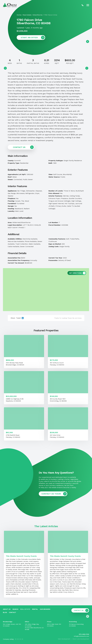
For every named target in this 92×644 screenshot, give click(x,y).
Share (13, 318)
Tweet (18, 318)
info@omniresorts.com (81, 636)
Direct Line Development (81, 639)
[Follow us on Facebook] (88, 42)
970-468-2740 (84, 634)
